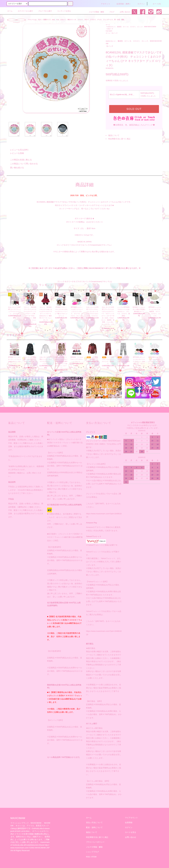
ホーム (10, 11)
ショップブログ (92, 852)
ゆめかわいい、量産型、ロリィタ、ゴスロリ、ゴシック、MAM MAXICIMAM (132, 27)
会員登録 (129, 822)
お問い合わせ (123, 12)
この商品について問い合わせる (22, 164)
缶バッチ (115, 33)
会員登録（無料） (122, 4)
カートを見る (131, 832)
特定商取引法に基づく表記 (119, 139)
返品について (114, 135)
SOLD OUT (134, 109)
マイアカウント (131, 818)
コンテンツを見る (62, 11)
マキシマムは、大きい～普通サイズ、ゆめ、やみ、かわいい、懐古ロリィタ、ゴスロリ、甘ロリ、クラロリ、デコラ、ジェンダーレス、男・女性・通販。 (77, 20)
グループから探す (43, 11)
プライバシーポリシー (95, 842)
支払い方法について (94, 822)
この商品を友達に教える (19, 160)
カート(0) (155, 4)
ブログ (110, 12)
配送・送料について (94, 827)
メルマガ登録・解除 (95, 12)
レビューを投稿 (15, 153)
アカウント (104, 4)
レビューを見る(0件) (17, 150)
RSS (88, 857)
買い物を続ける (15, 168)
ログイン (140, 4)
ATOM (94, 857)
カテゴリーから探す (24, 11)
